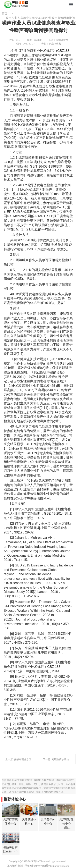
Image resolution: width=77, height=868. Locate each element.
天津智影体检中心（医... (67, 823)
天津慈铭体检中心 (29, 821)
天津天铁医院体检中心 (10, 850)
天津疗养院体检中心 (10, 821)
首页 (5, 14)
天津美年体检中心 (48, 821)
